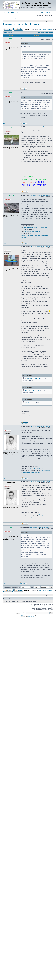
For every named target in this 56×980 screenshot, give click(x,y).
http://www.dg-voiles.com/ (29, 415)
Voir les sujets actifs (26, 19)
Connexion (6, 13)
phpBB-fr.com (32, 616)
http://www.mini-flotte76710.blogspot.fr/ (36, 228)
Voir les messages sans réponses (11, 19)
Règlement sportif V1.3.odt (32, 391)
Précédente (49, 29)
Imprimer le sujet (8, 33)
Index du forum (7, 21)
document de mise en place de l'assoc (21, 24)
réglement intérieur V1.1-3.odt (33, 379)
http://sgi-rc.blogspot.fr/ (36, 468)
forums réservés (16, 21)
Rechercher (49, 13)
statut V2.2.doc (29, 402)
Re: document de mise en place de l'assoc (39, 38)
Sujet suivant (50, 33)
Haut (4, 89)
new (22, 21)
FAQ (43, 13)
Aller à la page (43, 29)
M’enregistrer (15, 13)
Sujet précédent (42, 33)
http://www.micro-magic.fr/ (32, 231)
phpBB (23, 615)
